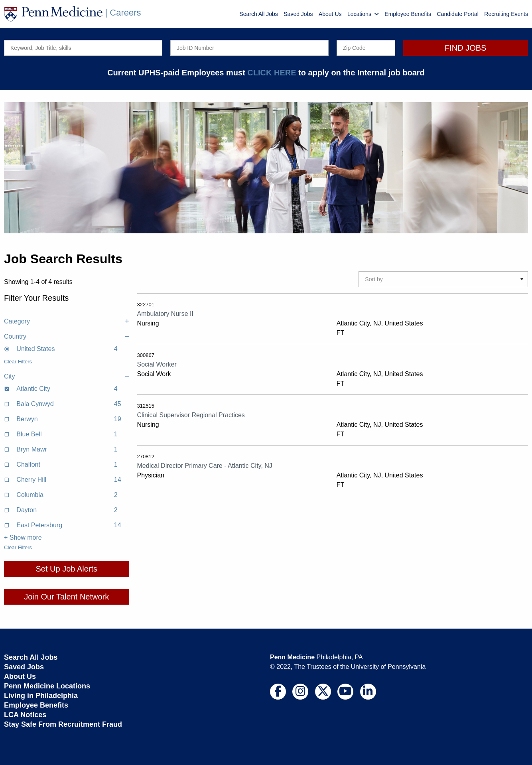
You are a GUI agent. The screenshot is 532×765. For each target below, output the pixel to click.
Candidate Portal (458, 14)
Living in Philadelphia (41, 696)
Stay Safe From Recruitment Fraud (63, 724)
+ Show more (23, 537)
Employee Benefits (408, 14)
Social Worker (157, 364)
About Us (330, 14)
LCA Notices (25, 715)
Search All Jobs (259, 14)
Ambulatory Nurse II (165, 314)
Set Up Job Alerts (66, 569)
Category (67, 321)
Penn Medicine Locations (47, 686)
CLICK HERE (272, 73)
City (67, 377)
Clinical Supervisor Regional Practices (191, 415)
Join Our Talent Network (66, 597)
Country (67, 337)
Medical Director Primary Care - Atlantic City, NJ (205, 466)
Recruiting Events (506, 14)
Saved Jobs (298, 14)
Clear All (14, 306)
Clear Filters (18, 362)
